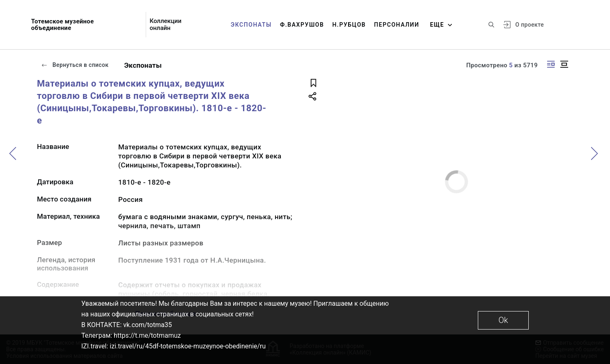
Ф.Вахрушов (302, 25)
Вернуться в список (75, 65)
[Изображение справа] (551, 64)
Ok (503, 320)
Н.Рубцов (349, 25)
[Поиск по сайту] (491, 25)
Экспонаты (251, 25)
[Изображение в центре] (564, 64)
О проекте (529, 25)
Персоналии (397, 25)
